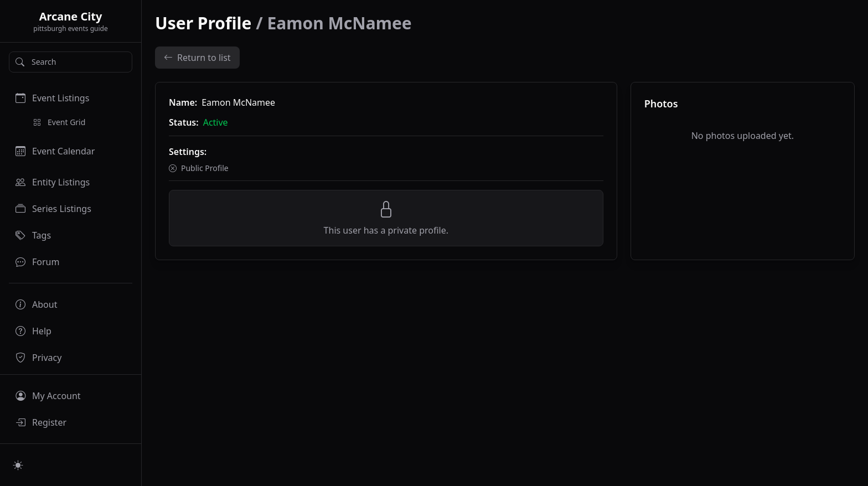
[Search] (71, 62)
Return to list (197, 58)
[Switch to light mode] (18, 465)
